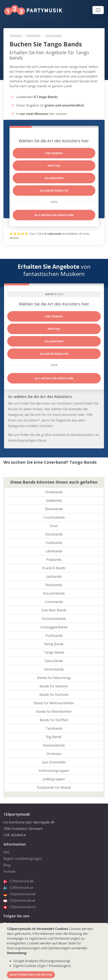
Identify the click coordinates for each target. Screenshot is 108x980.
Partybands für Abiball (54, 787)
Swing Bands (54, 644)
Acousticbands (54, 593)
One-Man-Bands (54, 610)
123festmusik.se (18, 888)
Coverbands (54, 602)
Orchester (54, 754)
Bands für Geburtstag (54, 678)
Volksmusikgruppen (54, 771)
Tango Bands (53, 35)
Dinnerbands (54, 669)
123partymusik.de (20, 894)
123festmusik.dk (18, 881)
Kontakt (9, 871)
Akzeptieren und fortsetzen (31, 975)
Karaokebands (54, 745)
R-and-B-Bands (54, 568)
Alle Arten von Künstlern (54, 215)
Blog (7, 865)
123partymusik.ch (19, 907)
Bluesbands (54, 509)
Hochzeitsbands (54, 619)
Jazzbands (54, 576)
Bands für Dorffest (54, 720)
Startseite (15, 35)
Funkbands (54, 543)
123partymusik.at (19, 900)
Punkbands (54, 636)
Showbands (54, 492)
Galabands (54, 500)
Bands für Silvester (54, 686)
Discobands (54, 534)
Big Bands (54, 737)
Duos (54, 526)
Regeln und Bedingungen (23, 859)
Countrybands (54, 517)
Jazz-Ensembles (54, 762)
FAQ (6, 852)
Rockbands (54, 585)
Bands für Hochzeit (54, 695)
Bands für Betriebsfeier (54, 711)
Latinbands (54, 551)
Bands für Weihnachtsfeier (54, 703)
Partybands (33, 35)
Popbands (54, 560)
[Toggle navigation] (98, 10)
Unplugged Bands (54, 627)
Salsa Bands (54, 661)
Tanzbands (54, 728)
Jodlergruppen (54, 779)
